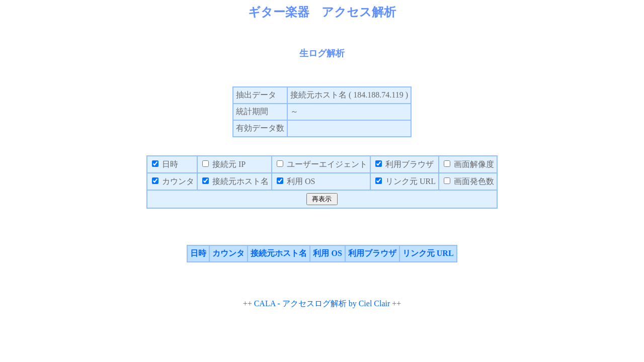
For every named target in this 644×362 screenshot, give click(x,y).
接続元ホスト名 (279, 253)
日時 (198, 253)
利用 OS (327, 253)
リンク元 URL (428, 253)
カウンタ (228, 253)
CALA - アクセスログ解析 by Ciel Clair (322, 303)
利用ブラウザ (372, 253)
